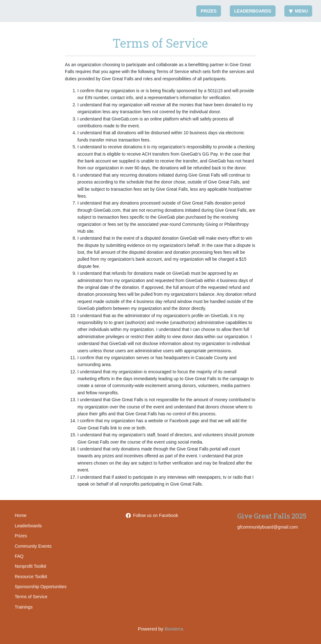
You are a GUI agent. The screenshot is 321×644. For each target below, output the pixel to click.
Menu (298, 11)
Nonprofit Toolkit (30, 566)
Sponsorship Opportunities (41, 587)
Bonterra (174, 629)
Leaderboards (253, 11)
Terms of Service (31, 597)
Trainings (24, 607)
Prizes (209, 11)
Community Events (33, 546)
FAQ (19, 556)
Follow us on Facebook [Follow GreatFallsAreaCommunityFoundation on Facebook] (152, 515)
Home (21, 515)
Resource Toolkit (31, 577)
